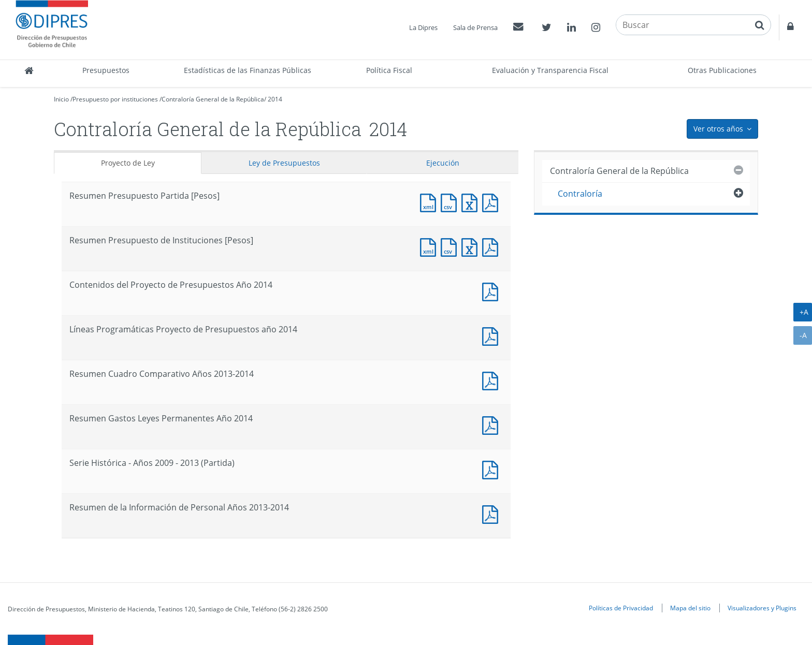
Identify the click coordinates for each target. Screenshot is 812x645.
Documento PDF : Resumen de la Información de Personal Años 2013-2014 (492, 513)
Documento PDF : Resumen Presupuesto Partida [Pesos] (492, 202)
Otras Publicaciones (722, 70)
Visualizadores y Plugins (762, 608)
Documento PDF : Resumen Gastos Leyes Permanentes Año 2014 (492, 424)
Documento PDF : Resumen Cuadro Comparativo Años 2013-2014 (492, 380)
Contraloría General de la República (213, 99)
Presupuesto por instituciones (115, 99)
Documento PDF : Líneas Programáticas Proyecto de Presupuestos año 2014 (492, 335)
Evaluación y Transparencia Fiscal (550, 70)
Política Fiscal (389, 70)
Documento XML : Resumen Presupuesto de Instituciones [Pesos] (430, 246)
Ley (284, 163)
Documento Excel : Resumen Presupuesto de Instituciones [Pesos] (472, 246)
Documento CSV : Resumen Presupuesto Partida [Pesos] (451, 202)
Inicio (61, 99)
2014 (275, 99)
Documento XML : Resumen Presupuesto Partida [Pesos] (430, 202)
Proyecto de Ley (128, 163)
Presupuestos (106, 70)
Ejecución (443, 163)
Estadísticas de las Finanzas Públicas (248, 70)
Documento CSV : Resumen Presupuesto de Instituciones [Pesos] (451, 246)
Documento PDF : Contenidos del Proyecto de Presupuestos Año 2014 (492, 291)
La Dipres (423, 27)
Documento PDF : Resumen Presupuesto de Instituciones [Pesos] (492, 246)
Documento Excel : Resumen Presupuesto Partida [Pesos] (472, 202)
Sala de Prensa (475, 27)
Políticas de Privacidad (621, 608)
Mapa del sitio (690, 608)
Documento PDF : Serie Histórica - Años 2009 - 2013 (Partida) (492, 469)
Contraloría (580, 194)
